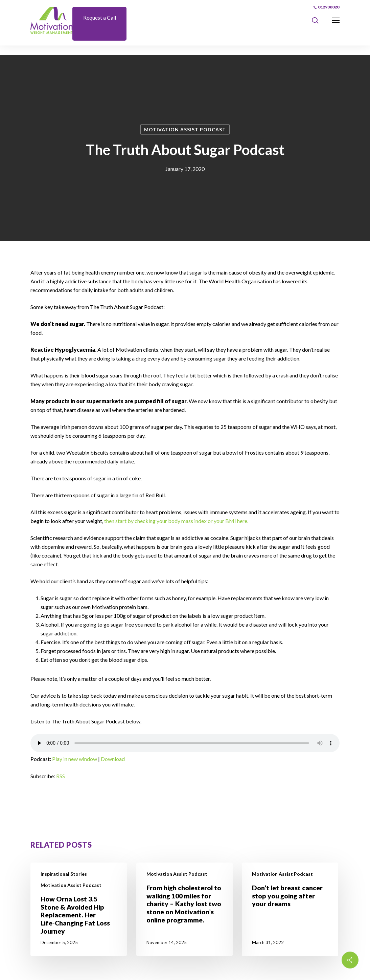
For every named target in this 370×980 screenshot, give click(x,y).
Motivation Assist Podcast (185, 129)
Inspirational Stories (64, 874)
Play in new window (75, 759)
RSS (61, 776)
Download (113, 759)
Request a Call (100, 17)
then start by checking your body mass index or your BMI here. (176, 521)
